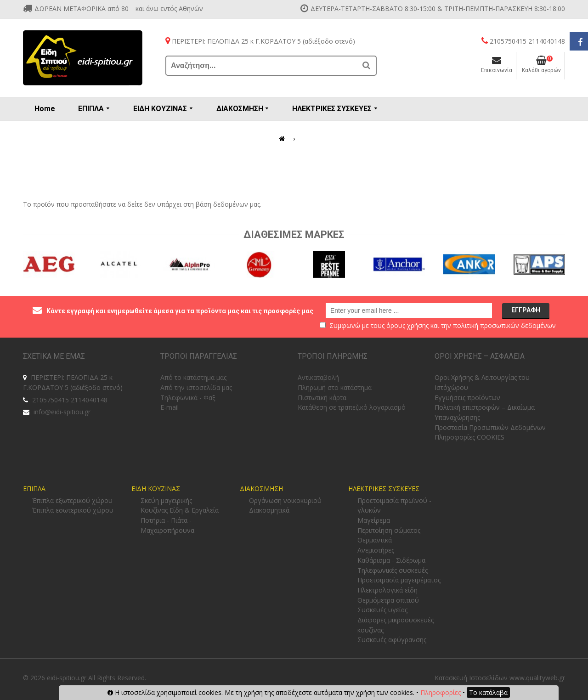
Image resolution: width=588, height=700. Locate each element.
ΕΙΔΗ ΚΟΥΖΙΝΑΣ (156, 488)
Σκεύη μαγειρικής (166, 500)
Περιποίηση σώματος (389, 530)
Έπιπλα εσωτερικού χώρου (73, 510)
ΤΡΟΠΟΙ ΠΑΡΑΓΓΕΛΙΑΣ (199, 356)
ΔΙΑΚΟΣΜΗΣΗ (261, 488)
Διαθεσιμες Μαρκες (294, 234)
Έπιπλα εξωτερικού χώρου (72, 500)
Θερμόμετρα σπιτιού (388, 600)
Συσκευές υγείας (382, 610)
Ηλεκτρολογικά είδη (387, 590)
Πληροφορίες (441, 692)
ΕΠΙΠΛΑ (34, 488)
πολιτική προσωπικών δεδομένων (504, 325)
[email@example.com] (409, 310)
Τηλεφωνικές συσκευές (393, 570)
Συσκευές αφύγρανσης (392, 640)
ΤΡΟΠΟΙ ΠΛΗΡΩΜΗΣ (333, 356)
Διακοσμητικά (269, 510)
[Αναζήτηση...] (262, 66)
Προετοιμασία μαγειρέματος (399, 580)
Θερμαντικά (375, 540)
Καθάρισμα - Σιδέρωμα (391, 560)
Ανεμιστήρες (376, 550)
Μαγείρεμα (374, 520)
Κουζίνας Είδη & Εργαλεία (180, 510)
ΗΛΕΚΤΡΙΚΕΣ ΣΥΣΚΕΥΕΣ (384, 488)
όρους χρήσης (407, 325)
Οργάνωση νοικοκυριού (285, 500)
